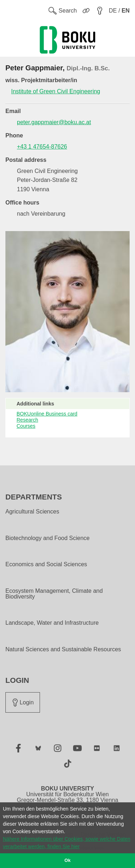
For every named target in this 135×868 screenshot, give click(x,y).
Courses (26, 426)
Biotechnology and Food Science (48, 538)
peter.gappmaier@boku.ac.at (54, 122)
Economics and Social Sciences (46, 564)
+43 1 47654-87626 (42, 147)
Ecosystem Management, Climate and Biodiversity (54, 594)
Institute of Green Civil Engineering (56, 91)
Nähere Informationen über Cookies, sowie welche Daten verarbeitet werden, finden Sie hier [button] (67, 843)
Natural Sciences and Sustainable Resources (63, 649)
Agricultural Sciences (32, 512)
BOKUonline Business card (47, 414)
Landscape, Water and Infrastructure (52, 623)
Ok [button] (67, 860)
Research (27, 420)
